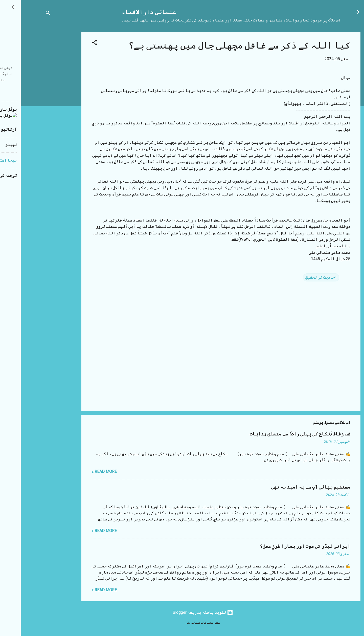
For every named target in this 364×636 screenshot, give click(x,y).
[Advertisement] (40, 108)
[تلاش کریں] (27, 14)
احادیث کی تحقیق (300, 277)
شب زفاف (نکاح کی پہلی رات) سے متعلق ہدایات (279, 434)
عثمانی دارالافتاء (128, 12)
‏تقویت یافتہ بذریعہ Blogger (182, 612)
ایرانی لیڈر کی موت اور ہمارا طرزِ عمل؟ (284, 546)
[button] (74, 43)
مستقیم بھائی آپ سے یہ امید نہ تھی (290, 487)
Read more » (83, 471)
